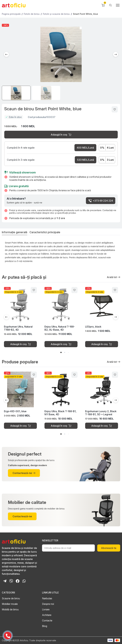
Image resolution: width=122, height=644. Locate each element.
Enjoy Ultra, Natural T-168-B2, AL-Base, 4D (60, 328)
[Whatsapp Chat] (24, 581)
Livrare (46, 609)
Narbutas (47, 598)
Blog (45, 626)
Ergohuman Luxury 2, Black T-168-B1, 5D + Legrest (101, 413)
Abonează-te (109, 548)
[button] (6, 54)
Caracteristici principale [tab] (45, 232)
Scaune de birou (11, 598)
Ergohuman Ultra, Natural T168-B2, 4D (18, 328)
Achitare (47, 615)
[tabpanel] (61, 253)
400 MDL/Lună (85, 148)
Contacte (47, 620)
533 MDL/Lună (86, 160)
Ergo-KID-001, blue (15, 411)
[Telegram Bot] (5, 581)
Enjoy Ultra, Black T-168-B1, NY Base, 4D (60, 413)
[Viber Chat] (11, 581)
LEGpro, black (93, 327)
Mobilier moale (10, 604)
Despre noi (48, 604)
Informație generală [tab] (15, 232)
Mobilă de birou (10, 609)
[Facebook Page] (18, 581)
